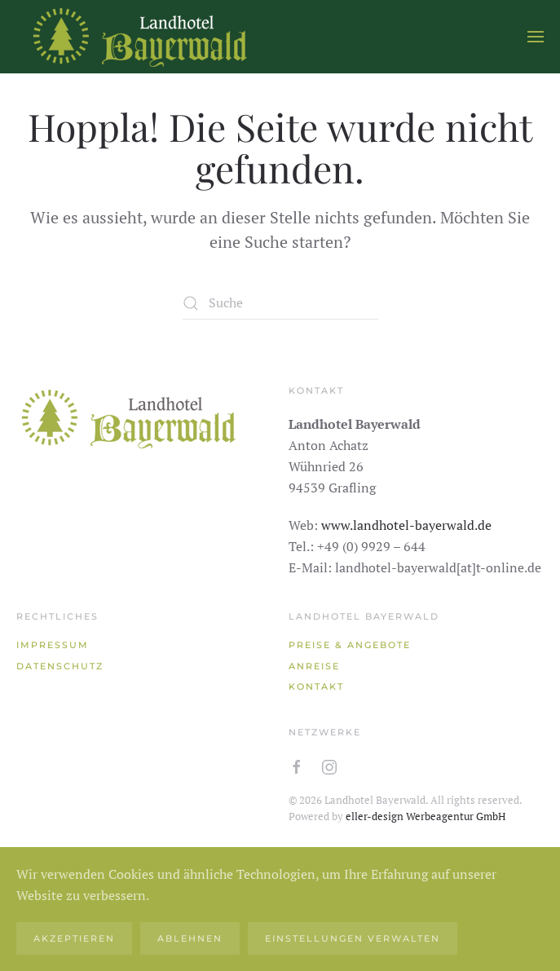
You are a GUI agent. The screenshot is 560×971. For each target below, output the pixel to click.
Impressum (53, 645)
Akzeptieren (74, 938)
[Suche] (280, 303)
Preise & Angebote (350, 645)
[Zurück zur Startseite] (139, 37)
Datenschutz (60, 666)
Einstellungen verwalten (353, 938)
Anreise (314, 666)
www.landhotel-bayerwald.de (406, 525)
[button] (536, 37)
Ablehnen (190, 938)
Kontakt (316, 686)
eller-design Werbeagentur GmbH (426, 816)
